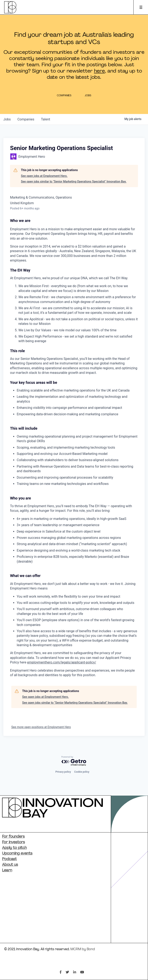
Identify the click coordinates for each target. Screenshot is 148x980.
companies (26, 119)
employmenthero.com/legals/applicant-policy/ (62, 662)
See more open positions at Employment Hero (41, 727)
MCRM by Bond (83, 949)
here (100, 71)
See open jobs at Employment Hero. (44, 176)
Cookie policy (82, 772)
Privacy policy (63, 772)
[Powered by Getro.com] (74, 761)
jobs (7, 119)
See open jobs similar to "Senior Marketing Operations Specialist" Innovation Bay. (74, 181)
